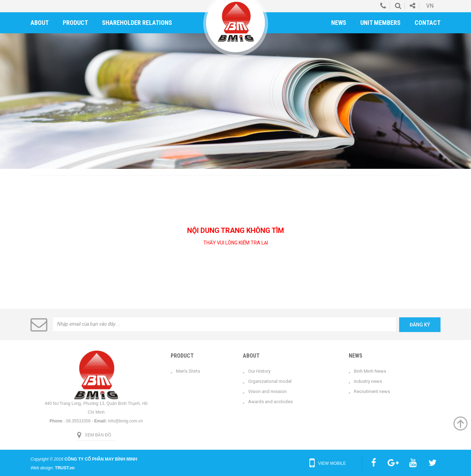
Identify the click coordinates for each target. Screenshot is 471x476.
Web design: (42, 468)
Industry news (368, 381)
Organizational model (270, 381)
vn (430, 6)
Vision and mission (267, 391)
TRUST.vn (65, 468)
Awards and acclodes (270, 402)
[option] (235, 101)
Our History (259, 371)
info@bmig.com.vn (125, 421)
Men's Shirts (188, 371)
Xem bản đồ (98, 435)
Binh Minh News (370, 371)
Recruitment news (372, 391)
